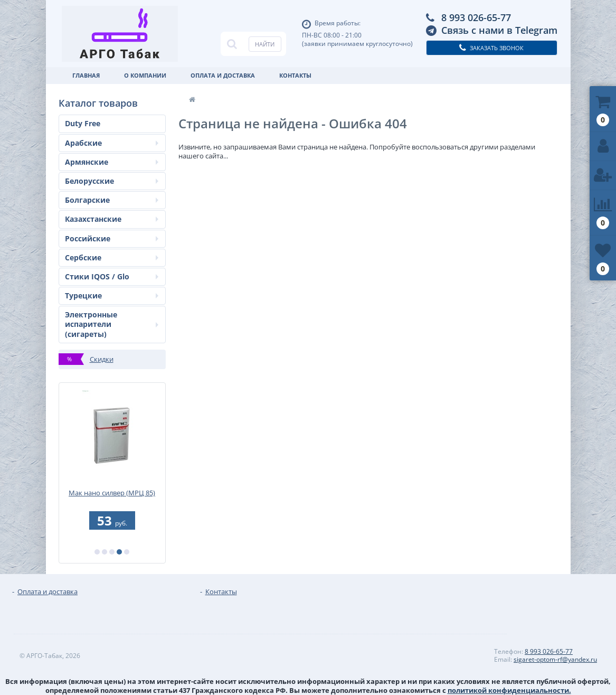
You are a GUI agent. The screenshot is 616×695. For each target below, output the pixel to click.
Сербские (112, 257)
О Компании (145, 75)
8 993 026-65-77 (476, 17)
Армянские (112, 162)
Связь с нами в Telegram (499, 30)
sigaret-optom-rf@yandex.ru (555, 659)
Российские (112, 238)
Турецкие (112, 295)
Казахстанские (112, 219)
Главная (86, 75)
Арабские (112, 143)
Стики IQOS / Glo (112, 276)
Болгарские (112, 200)
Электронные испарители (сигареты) (112, 324)
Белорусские (112, 181)
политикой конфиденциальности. (509, 690)
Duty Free (83, 123)
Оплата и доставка (223, 75)
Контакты (295, 75)
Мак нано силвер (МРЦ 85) (112, 493)
